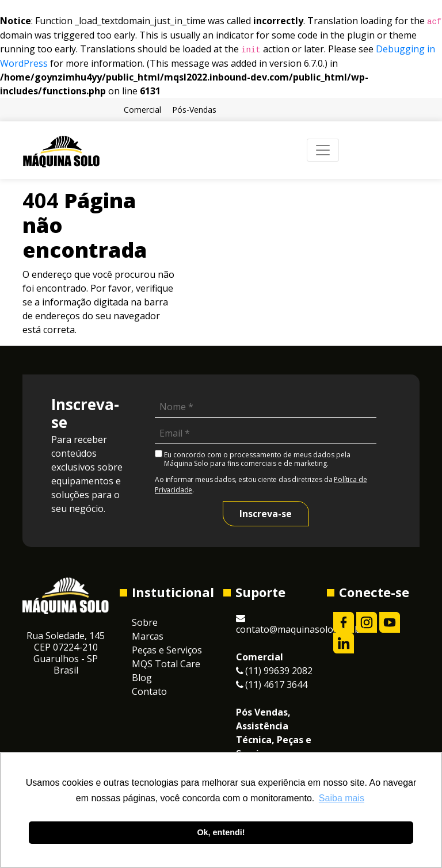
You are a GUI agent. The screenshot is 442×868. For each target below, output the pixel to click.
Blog (142, 678)
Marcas (148, 636)
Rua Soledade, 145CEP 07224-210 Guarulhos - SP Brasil (66, 653)
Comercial (142, 110)
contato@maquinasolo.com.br (300, 624)
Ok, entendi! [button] (221, 832)
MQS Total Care (166, 664)
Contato (149, 691)
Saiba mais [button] (342, 798)
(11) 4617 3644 (272, 685)
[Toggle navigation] (323, 150)
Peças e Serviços (167, 650)
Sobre (145, 622)
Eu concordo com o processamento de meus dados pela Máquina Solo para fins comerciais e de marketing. (253, 459)
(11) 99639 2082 (274, 671)
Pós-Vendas (194, 110)
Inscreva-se (266, 514)
